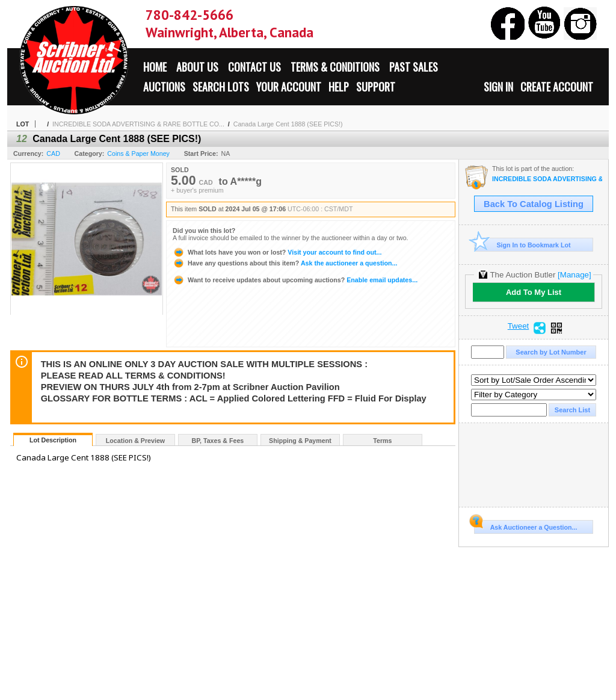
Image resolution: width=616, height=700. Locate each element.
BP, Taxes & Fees (218, 441)
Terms (382, 441)
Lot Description (53, 440)
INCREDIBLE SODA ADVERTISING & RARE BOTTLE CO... (138, 124)
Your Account (289, 87)
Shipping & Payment (300, 441)
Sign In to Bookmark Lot (522, 245)
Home (155, 67)
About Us (197, 67)
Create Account (557, 87)
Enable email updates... (295, 280)
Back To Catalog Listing (534, 204)
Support (376, 87)
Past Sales (414, 67)
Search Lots (221, 87)
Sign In (498, 87)
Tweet (519, 326)
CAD (53, 153)
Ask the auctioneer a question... (285, 263)
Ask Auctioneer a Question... (525, 525)
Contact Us (254, 67)
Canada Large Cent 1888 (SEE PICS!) (288, 124)
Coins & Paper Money (138, 153)
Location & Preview (135, 441)
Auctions (164, 87)
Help (339, 87)
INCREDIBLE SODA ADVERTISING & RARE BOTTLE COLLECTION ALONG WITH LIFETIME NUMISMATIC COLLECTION (547, 179)
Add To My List (534, 292)
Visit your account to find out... (277, 252)
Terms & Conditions (335, 67)
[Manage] (574, 275)
